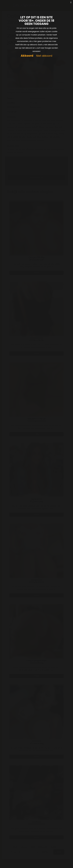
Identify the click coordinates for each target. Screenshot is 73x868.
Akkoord (27, 56)
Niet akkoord (44, 56)
